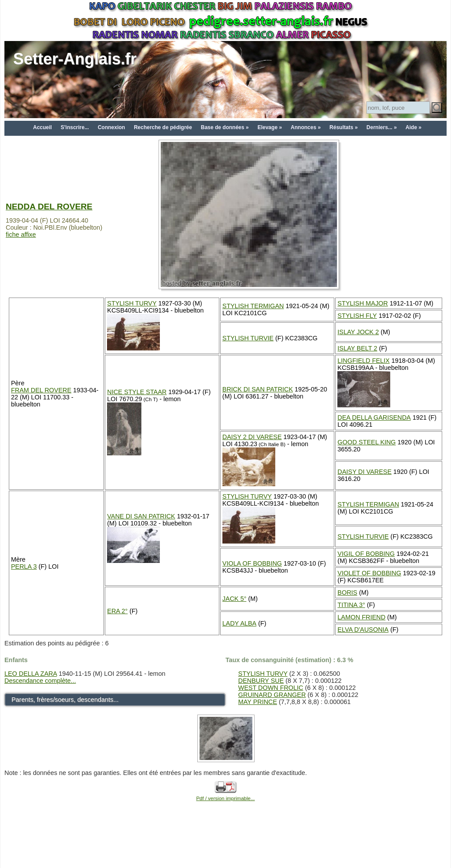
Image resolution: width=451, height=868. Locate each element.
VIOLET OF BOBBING (369, 573)
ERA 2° (117, 611)
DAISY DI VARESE (364, 472)
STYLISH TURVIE (248, 338)
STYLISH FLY (357, 316)
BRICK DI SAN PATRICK (258, 389)
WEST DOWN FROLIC (271, 688)
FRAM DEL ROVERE (41, 390)
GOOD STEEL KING (366, 442)
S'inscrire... (75, 127)
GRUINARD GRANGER (272, 695)
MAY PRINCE (258, 702)
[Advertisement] (225, 847)
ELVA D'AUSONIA (363, 630)
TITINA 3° (351, 605)
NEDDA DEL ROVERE (49, 207)
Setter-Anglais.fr (75, 59)
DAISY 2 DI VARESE (252, 437)
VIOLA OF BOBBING (252, 563)
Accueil (43, 127)
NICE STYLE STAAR (137, 392)
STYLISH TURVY (132, 303)
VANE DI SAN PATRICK (141, 516)
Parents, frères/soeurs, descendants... (65, 700)
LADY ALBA (239, 623)
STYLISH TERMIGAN (253, 306)
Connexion (111, 127)
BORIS (347, 592)
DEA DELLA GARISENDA (374, 417)
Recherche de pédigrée (163, 127)
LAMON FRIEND (361, 617)
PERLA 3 (24, 566)
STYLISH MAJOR (362, 303)
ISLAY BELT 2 (357, 348)
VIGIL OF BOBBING (366, 554)
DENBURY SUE (261, 681)
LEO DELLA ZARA (31, 674)
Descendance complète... (40, 681)
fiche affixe (21, 235)
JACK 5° (235, 599)
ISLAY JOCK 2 (358, 332)
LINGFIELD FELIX (363, 361)
